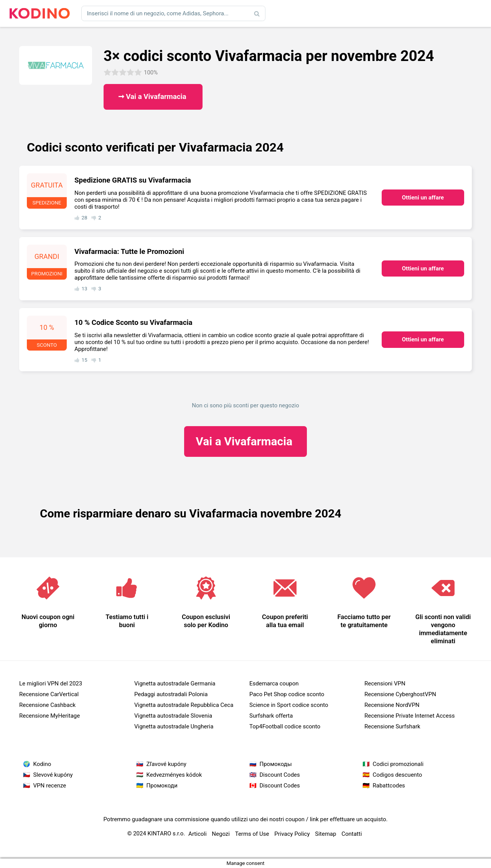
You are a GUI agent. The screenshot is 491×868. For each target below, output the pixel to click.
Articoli (198, 834)
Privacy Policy (292, 834)
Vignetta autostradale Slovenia (173, 716)
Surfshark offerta (271, 716)
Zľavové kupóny (166, 764)
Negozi (221, 834)
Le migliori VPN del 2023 (51, 684)
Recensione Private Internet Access (409, 716)
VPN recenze (50, 786)
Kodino (42, 764)
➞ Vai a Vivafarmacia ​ (153, 97)
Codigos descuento (398, 775)
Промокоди (162, 786)
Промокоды (276, 764)
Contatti (352, 834)
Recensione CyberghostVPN (400, 694)
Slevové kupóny (53, 775)
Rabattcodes (389, 786)
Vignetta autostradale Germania (175, 684)
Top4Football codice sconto (285, 726)
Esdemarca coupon (274, 684)
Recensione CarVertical (49, 694)
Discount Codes (280, 775)
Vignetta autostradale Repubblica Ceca (184, 705)
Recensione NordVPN (392, 705)
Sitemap (325, 834)
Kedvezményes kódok (174, 775)
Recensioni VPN (385, 684)
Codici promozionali (398, 764)
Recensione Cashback (47, 705)
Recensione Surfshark (392, 726)
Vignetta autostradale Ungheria (174, 726)
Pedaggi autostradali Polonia (171, 694)
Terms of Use (252, 834)
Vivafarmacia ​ (245, 441)
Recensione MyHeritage (49, 716)
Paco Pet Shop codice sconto (287, 694)
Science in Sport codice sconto (289, 705)
